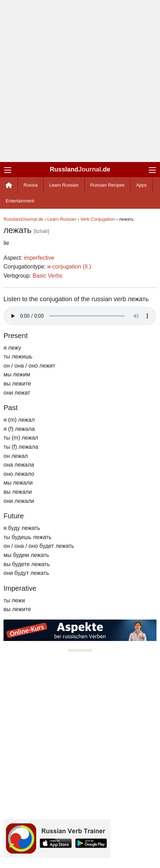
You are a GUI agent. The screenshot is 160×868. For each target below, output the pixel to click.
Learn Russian (64, 185)
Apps (141, 185)
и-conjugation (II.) (69, 267)
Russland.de (80, 169)
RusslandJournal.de (23, 219)
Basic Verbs (47, 276)
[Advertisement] (80, 81)
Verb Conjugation (97, 219)
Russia (31, 185)
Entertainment (20, 201)
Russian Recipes (108, 185)
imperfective (39, 258)
